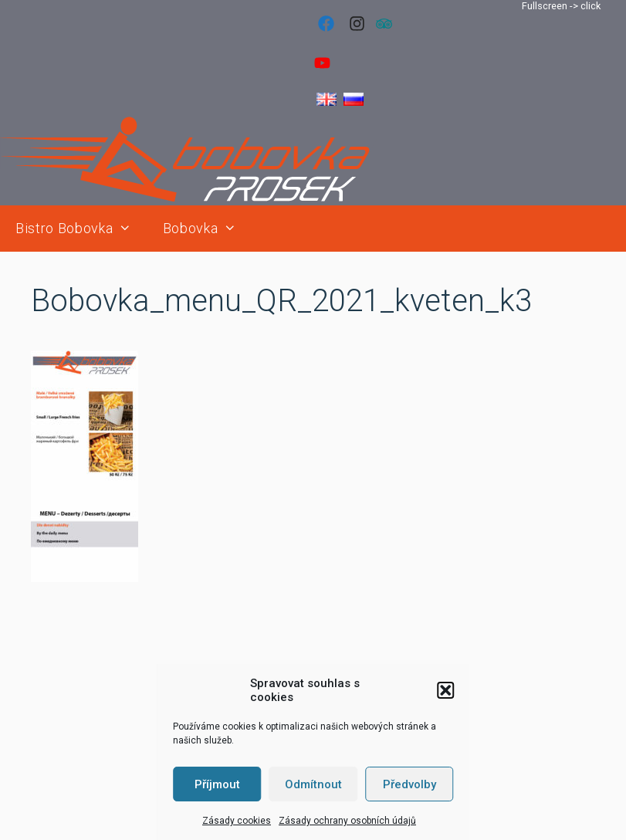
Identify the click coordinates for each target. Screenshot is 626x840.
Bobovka (208, 229)
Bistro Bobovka (81, 229)
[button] (445, 690)
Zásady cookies (237, 821)
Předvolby (409, 784)
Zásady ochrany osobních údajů (347, 821)
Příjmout (217, 784)
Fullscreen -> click (561, 6)
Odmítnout (313, 784)
